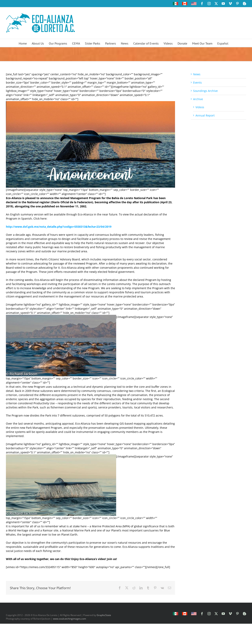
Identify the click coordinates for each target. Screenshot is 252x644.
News (197, 74)
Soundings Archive (205, 91)
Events (197, 82)
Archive (198, 99)
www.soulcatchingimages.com (69, 619)
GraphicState (104, 615)
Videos (200, 107)
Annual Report (205, 115)
